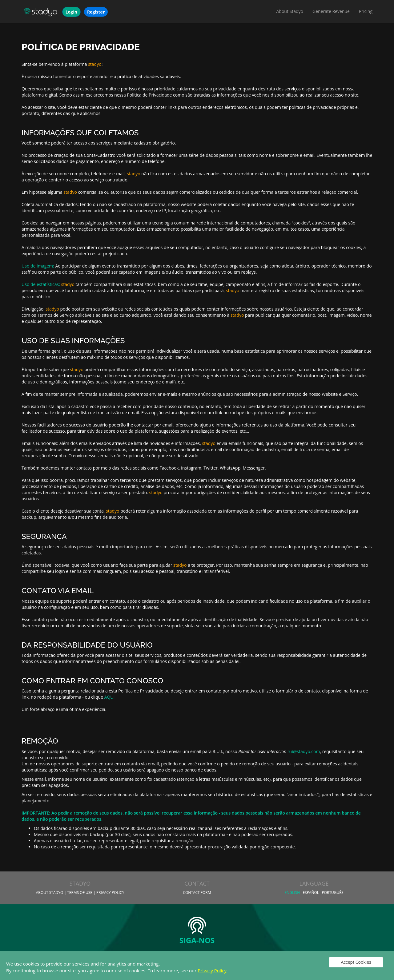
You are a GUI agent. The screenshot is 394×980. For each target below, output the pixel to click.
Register (96, 12)
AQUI (110, 697)
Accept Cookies (356, 962)
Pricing (366, 11)
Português (332, 893)
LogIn (71, 12)
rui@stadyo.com (304, 751)
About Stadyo (290, 11)
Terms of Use (80, 893)
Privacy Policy (212, 970)
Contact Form (197, 893)
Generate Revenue (331, 11)
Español (311, 893)
